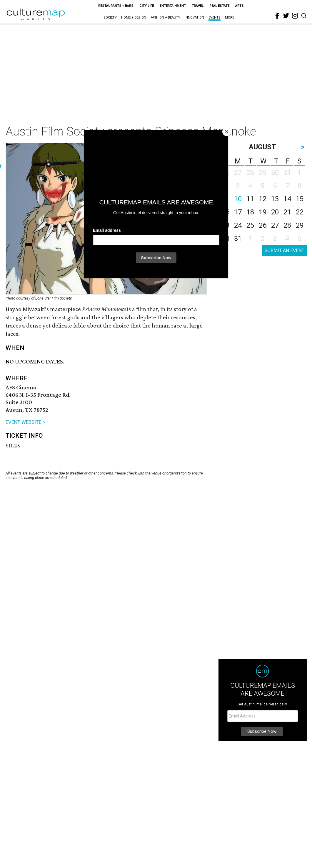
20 (275, 212)
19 (263, 212)
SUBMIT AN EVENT (285, 251)
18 (250, 212)
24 (238, 225)
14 (287, 199)
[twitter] (286, 16)
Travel (198, 6)
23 (226, 225)
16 (226, 212)
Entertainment (173, 6)
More (230, 18)
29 (300, 225)
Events (215, 18)
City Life (147, 6)
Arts (240, 6)
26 (263, 225)
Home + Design (134, 18)
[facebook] (277, 16)
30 (226, 239)
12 (263, 199)
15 (300, 199)
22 (300, 212)
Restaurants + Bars (116, 6)
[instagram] (295, 16)
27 (275, 225)
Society (110, 18)
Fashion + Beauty (165, 18)
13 (275, 199)
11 (250, 199)
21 (287, 212)
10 (238, 199)
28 (287, 225)
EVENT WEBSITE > (25, 422)
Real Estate (219, 6)
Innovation (194, 18)
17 (238, 212)
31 (238, 239)
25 (250, 225)
